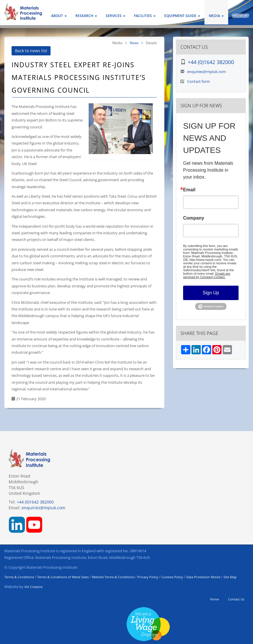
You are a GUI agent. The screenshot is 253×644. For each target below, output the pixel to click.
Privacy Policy (148, 577)
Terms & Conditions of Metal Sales (63, 577)
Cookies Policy (172, 577)
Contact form (199, 81)
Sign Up (211, 293)
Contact (241, 16)
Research (86, 16)
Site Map (230, 577)
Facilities (145, 16)
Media (216, 16)
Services (116, 16)
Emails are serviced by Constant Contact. (207, 275)
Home (214, 599)
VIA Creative (33, 587)
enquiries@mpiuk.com (207, 72)
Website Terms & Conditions (113, 577)
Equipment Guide (182, 16)
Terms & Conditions (19, 577)
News (134, 43)
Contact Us (236, 599)
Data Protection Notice (203, 577)
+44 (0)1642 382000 (211, 62)
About (59, 16)
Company (194, 218)
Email (189, 190)
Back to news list (31, 51)
